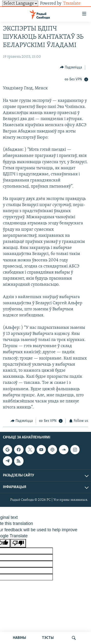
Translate (76, 4)
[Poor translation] (18, 543)
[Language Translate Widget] (20, 4)
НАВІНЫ (19, 638)
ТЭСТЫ (48, 638)
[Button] (71, 67)
